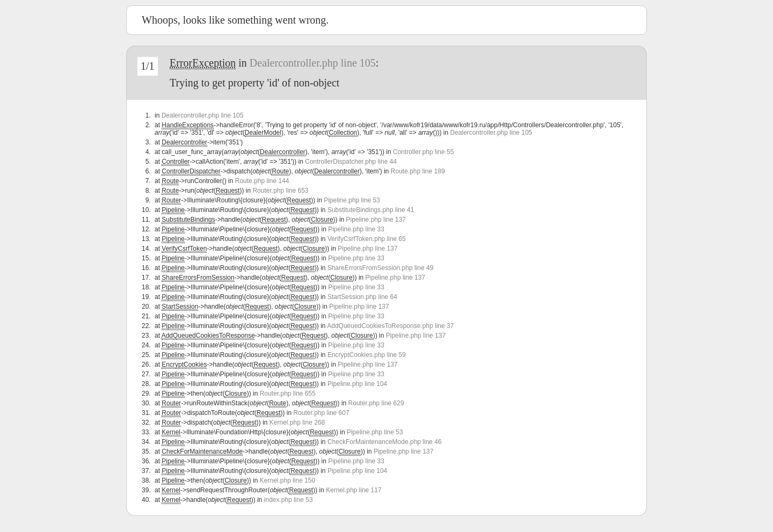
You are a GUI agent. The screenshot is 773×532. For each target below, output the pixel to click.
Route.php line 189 (418, 171)
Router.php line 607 (322, 413)
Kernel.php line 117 (353, 490)
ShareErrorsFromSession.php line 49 (380, 268)
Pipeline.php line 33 (356, 229)
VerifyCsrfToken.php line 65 (367, 239)
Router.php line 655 (288, 393)
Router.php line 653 (280, 191)
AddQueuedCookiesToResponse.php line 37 (390, 326)
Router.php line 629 (376, 403)
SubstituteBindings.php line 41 (371, 210)
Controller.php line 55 (423, 152)
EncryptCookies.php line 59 (367, 355)
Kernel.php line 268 (297, 422)
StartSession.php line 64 (362, 297)
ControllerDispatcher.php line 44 (351, 162)
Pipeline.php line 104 (357, 384)
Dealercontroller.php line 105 (313, 63)
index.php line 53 (289, 500)
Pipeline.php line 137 (376, 220)
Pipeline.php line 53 (352, 200)
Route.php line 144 (262, 181)
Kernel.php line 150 (287, 480)
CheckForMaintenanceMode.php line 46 (385, 442)
